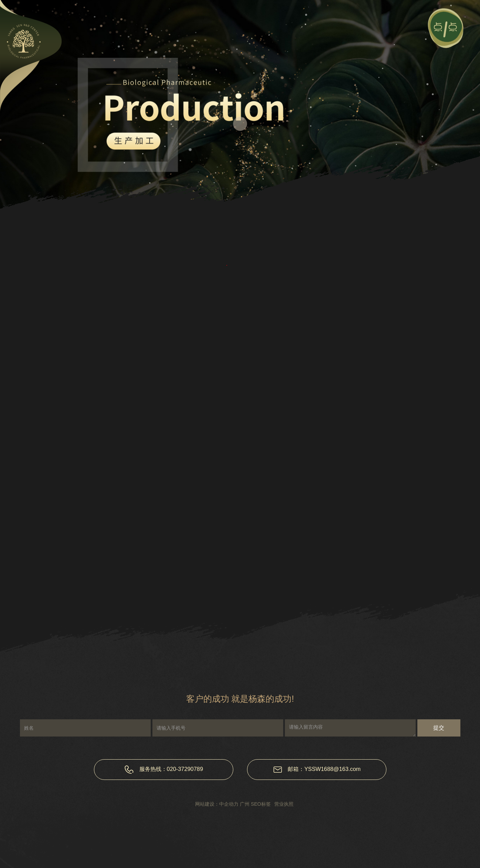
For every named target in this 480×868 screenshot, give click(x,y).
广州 (245, 804)
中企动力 (229, 804)
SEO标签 (261, 804)
